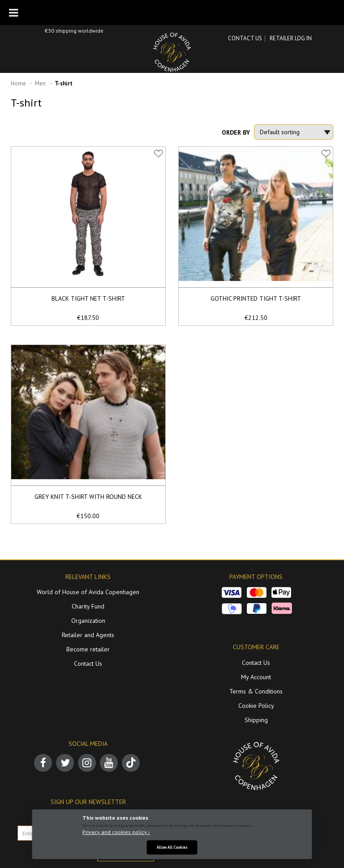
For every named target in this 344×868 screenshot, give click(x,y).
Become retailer (88, 649)
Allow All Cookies (172, 847)
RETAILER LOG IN (291, 38)
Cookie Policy (256, 706)
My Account (256, 677)
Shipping (256, 720)
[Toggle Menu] (14, 13)
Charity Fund (88, 606)
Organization (88, 621)
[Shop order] (294, 132)
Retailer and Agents (88, 635)
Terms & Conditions (256, 691)
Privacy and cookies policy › (116, 832)
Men (40, 83)
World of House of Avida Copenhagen (88, 592)
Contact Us (245, 38)
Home (18, 83)
